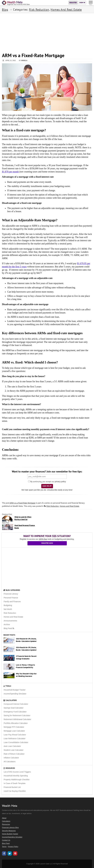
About (4, 818)
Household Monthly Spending (16, 776)
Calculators (10, 700)
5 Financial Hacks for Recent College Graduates (26, 657)
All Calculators (10, 762)
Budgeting (8, 605)
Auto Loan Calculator (12, 746)
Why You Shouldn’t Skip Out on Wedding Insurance (26, 675)
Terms (4, 847)
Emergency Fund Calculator (15, 712)
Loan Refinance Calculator (15, 739)
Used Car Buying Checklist (15, 791)
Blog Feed (9, 628)
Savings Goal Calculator (14, 708)
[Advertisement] (47, 32)
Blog (5, 10)
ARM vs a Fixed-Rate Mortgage (23, 503)
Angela (24, 60)
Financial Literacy (11, 594)
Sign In (82, 3)
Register (73, 3)
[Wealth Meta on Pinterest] (15, 854)
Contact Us (6, 840)
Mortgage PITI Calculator (14, 727)
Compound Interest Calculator (16, 704)
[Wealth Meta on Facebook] (4, 854)
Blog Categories (12, 590)
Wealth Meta (18, 506)
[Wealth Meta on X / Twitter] (10, 854)
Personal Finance (11, 598)
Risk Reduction (39, 10)
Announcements (10, 621)
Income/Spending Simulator (15, 694)
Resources (9, 768)
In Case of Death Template (15, 783)
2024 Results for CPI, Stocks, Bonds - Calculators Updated (26, 649)
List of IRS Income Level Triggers (17, 772)
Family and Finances (12, 602)
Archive (7, 625)
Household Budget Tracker (15, 690)
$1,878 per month (10, 172)
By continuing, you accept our (41, 482)
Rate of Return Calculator (14, 754)
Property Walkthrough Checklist (17, 780)
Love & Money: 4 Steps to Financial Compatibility (25, 666)
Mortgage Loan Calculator (14, 731)
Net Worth (8, 609)
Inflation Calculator (11, 758)
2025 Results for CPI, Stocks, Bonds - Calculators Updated (26, 640)
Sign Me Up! (47, 486)
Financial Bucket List (12, 787)
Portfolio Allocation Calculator (16, 723)
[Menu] (91, 3)
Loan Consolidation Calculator (16, 742)
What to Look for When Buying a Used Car (23, 518)
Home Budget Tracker (10, 834)
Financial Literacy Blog (10, 828)
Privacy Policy (13, 847)
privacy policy (60, 482)
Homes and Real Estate (66, 10)
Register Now (47, 543)
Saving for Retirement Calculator (17, 716)
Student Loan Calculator (14, 750)
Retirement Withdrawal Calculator (17, 719)
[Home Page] (16, 3)
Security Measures (9, 831)
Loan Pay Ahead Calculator (15, 735)
